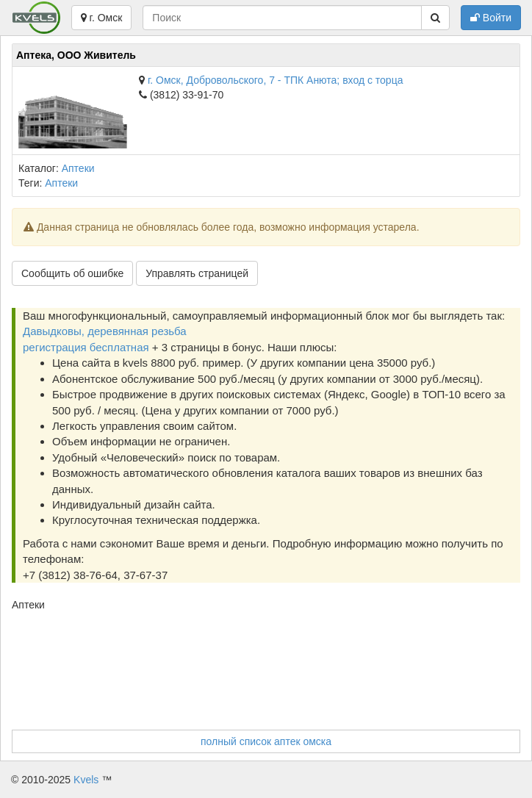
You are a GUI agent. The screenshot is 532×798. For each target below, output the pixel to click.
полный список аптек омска (266, 741)
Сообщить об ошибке (72, 273)
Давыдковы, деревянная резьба (105, 331)
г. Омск (102, 18)
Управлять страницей (197, 273)
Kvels (86, 780)
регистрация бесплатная (86, 347)
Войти (491, 18)
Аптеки (78, 168)
